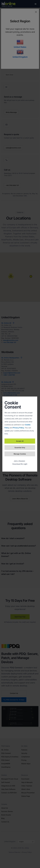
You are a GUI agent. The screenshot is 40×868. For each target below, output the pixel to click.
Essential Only (20, 448)
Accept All (20, 441)
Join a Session (19, 461)
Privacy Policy (19, 428)
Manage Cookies (20, 454)
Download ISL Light (20, 464)
